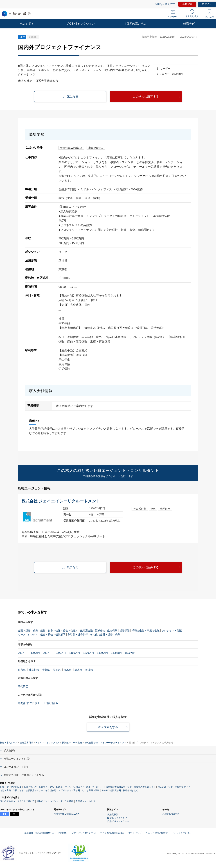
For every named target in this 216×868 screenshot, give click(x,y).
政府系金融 (87, 631)
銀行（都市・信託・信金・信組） (59, 631)
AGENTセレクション (81, 24)
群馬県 (67, 670)
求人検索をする (108, 727)
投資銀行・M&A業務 (72, 743)
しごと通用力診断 (91, 790)
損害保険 (125, 631)
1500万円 (130, 653)
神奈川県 (34, 670)
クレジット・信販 (172, 631)
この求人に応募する (146, 97)
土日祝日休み (51, 703)
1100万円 (75, 653)
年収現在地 (51, 790)
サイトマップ (135, 833)
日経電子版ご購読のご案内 (67, 814)
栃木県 (78, 670)
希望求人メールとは (85, 801)
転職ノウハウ (30, 787)
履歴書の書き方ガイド (145, 787)
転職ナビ (189, 24)
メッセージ (173, 14)
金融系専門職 (26, 743)
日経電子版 (113, 815)
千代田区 (23, 686)
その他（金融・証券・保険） (106, 634)
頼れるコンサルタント (48, 801)
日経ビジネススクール (118, 821)
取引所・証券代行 (78, 634)
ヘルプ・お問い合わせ (157, 833)
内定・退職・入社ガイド (12, 790)
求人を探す (27, 24)
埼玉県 (57, 670)
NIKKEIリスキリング (117, 818)
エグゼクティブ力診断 (69, 790)
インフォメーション (182, 833)
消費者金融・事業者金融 (146, 631)
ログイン (207, 4)
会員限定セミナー (35, 790)
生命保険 (112, 631)
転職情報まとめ (131, 790)
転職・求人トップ (9, 743)
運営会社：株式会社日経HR (39, 833)
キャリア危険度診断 (111, 790)
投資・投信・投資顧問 (53, 634)
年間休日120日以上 (29, 703)
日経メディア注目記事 (11, 787)
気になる (210, 14)
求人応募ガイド (165, 787)
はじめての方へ (8, 801)
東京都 (22, 670)
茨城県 (89, 670)
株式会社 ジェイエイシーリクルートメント (105, 743)
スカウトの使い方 (26, 801)
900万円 (48, 653)
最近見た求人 (192, 13)
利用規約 (63, 833)
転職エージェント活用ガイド (70, 787)
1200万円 (88, 653)
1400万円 (116, 653)
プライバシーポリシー (84, 833)
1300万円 (103, 653)
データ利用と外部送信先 (112, 833)
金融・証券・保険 (28, 631)
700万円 (23, 653)
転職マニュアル (46, 787)
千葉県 (46, 670)
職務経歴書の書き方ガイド (119, 787)
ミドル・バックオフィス (48, 743)
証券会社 (100, 631)
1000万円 (61, 653)
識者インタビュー (95, 787)
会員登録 (187, 4)
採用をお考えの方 (165, 4)
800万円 (35, 653)
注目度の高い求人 (135, 24)
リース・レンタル (28, 634)
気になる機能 (67, 801)
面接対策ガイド (183, 787)
